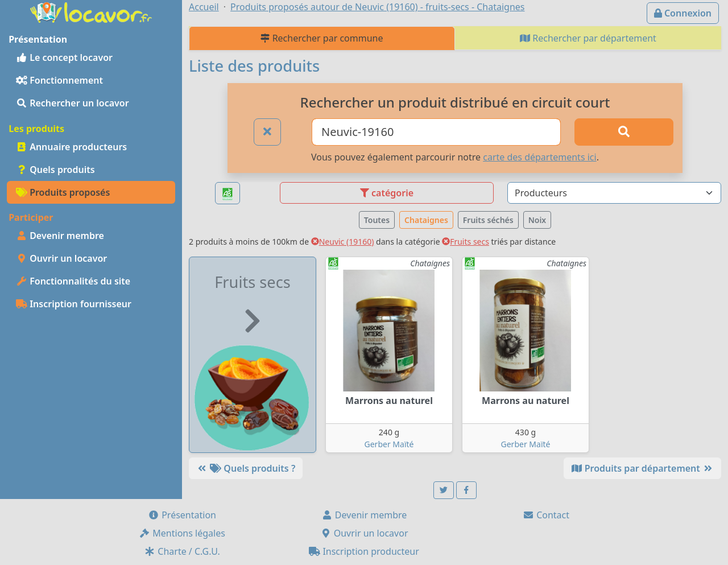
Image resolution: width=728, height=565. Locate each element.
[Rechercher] (624, 132)
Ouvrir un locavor (61, 258)
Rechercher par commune (322, 38)
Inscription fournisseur (74, 304)
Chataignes (426, 220)
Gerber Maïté (389, 444)
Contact (546, 515)
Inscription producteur (364, 551)
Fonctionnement (59, 80)
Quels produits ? (246, 468)
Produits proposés (63, 192)
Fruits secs (466, 242)
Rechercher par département (588, 38)
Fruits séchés (488, 220)
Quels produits (55, 170)
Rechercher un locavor (73, 103)
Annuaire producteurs (71, 147)
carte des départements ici (539, 157)
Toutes (377, 220)
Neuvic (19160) (343, 242)
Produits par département (642, 468)
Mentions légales (182, 533)
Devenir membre (60, 236)
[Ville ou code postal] (436, 132)
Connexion (683, 13)
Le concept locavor (64, 57)
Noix (537, 220)
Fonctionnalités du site (73, 281)
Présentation (182, 515)
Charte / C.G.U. (182, 551)
